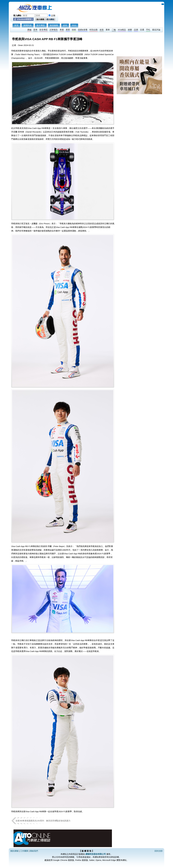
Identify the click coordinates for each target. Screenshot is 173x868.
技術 (74, 30)
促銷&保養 (83, 30)
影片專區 (41, 25)
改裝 (102, 30)
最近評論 (156, 30)
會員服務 (54, 25)
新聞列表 (28, 25)
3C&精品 (122, 30)
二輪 (114, 30)
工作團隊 (24, 851)
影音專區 (44, 30)
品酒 (136, 30)
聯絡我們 (34, 851)
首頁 (16, 25)
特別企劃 (94, 30)
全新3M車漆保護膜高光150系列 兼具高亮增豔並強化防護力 (43, 821)
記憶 (53, 15)
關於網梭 (14, 851)
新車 (35, 30)
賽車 (108, 30)
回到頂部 (159, 851)
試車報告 (54, 30)
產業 (68, 30)
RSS (74, 25)
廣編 (29, 30)
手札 (148, 30)
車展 (62, 30)
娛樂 (130, 30)
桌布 (65, 25)
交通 (142, 30)
